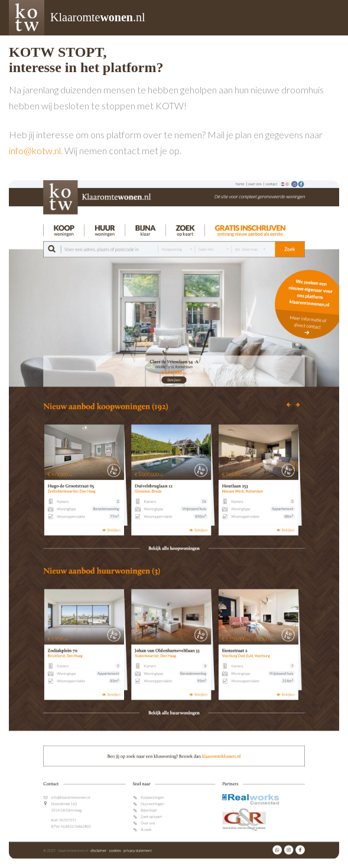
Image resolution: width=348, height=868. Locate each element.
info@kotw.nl (35, 150)
